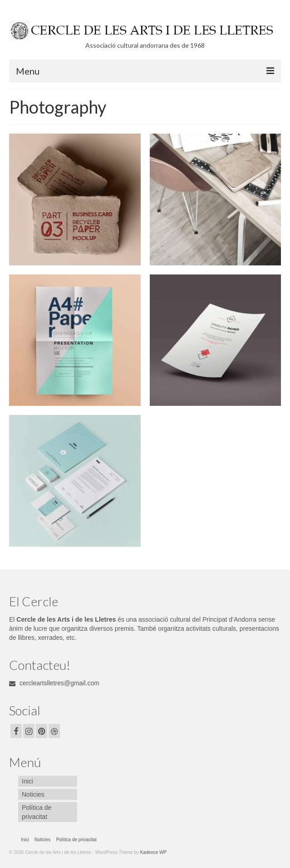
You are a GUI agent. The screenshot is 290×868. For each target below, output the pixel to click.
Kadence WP (153, 852)
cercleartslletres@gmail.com (54, 683)
